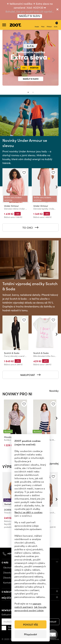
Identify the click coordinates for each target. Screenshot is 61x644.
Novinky (54, 391)
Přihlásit (49, 25)
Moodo (8, 437)
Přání (43, 25)
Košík (56, 24)
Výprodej (53, 463)
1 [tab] (28, 92)
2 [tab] (33, 92)
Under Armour (11, 206)
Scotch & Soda (12, 353)
